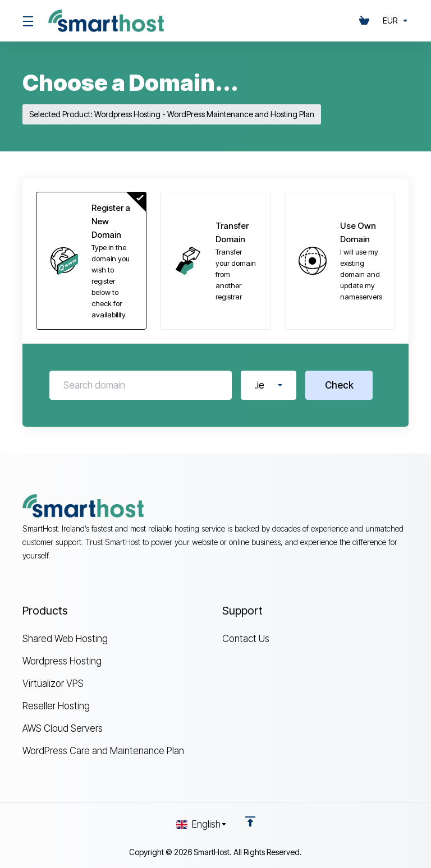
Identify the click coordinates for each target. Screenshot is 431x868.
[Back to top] (250, 821)
